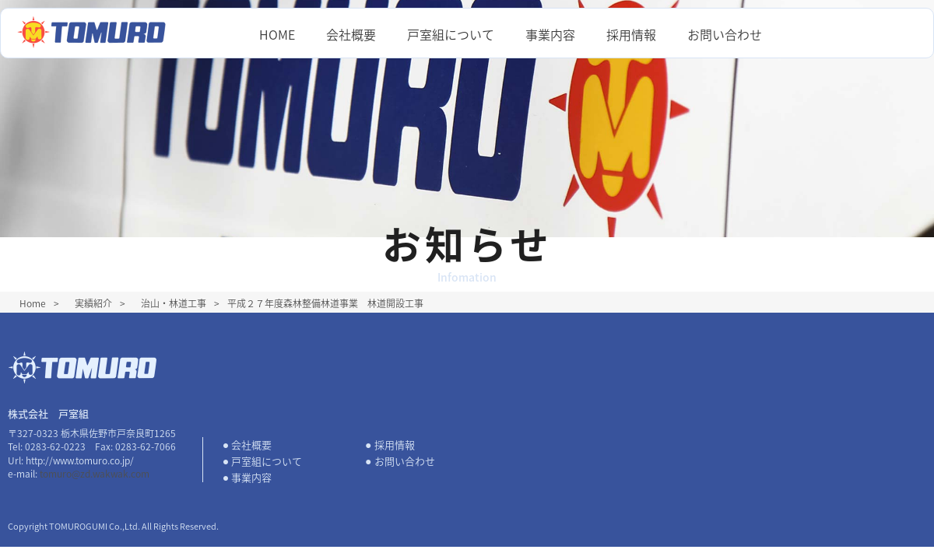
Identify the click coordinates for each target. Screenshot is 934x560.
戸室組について (451, 34)
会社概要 (351, 34)
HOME (277, 34)
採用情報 (631, 34)
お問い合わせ (725, 34)
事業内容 (550, 34)
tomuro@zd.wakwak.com (95, 474)
